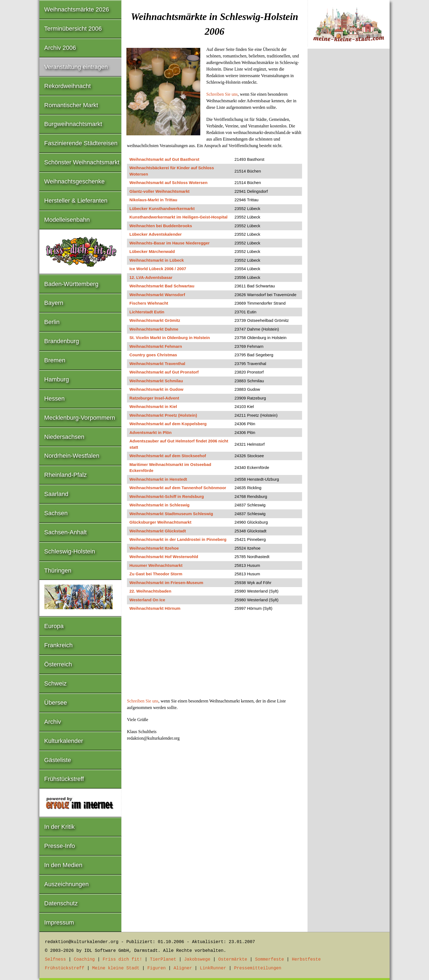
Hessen (55, 399)
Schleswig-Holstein (70, 551)
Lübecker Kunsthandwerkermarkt (162, 208)
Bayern (54, 303)
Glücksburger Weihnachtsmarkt (160, 522)
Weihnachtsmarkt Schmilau (156, 381)
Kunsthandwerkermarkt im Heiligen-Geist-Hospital (178, 217)
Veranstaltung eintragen (76, 67)
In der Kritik (60, 827)
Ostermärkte (233, 959)
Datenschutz (61, 903)
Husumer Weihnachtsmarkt (156, 565)
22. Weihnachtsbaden (150, 591)
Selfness (55, 959)
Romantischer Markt (71, 105)
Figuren (156, 968)
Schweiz (56, 683)
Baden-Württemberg (71, 284)
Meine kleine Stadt (116, 968)
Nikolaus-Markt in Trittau (153, 200)
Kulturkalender (64, 741)
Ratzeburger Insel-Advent (154, 398)
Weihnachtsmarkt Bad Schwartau (162, 286)
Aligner (183, 968)
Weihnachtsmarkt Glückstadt (158, 531)
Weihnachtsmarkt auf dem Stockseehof (168, 456)
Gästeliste (58, 760)
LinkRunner (213, 968)
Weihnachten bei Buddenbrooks (161, 226)
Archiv (53, 722)
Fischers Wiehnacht (149, 303)
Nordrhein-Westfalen (72, 456)
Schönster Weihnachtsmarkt (82, 162)
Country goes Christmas (153, 355)
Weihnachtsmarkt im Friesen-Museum (166, 583)
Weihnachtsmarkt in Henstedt (158, 479)
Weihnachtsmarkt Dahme (154, 329)
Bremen (55, 360)
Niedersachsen (64, 437)
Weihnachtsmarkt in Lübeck (157, 260)
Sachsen (56, 513)
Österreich (58, 664)
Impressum (59, 922)
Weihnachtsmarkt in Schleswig (160, 505)
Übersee (56, 703)
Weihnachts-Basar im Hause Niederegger (169, 243)
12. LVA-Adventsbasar (151, 277)
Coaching (84, 959)
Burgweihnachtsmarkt (73, 124)
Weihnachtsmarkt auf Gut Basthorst (164, 159)
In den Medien (63, 865)
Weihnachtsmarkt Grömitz (155, 320)
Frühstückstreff (64, 779)
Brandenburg (62, 341)
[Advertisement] (215, 657)
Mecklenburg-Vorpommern (80, 418)
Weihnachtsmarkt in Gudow (156, 389)
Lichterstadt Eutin (147, 312)
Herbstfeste (306, 959)
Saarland (56, 494)
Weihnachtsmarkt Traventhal (157, 364)
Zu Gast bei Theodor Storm (156, 574)
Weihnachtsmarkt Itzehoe (154, 548)
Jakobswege (197, 959)
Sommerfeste (269, 959)
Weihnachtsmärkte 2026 (77, 9)
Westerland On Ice (147, 600)
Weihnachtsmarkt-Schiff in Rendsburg (167, 496)
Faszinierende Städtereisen (81, 143)
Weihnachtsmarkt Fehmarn (156, 346)
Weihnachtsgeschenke (75, 181)
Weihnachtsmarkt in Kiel (153, 406)
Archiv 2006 (60, 48)
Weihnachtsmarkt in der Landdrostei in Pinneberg (178, 539)
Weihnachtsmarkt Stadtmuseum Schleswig (171, 514)
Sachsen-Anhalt (66, 532)
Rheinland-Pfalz (66, 475)
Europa (54, 626)
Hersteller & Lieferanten (76, 201)
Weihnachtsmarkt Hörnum (155, 608)
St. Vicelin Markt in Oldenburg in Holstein (170, 338)
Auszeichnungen (67, 884)
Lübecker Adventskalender (156, 234)
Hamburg (57, 379)
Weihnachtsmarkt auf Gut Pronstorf (164, 372)
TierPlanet (163, 959)
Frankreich (59, 645)
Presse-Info (60, 846)
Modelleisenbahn (67, 220)
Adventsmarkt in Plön (150, 432)
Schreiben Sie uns (222, 94)
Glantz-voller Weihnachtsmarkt (160, 191)
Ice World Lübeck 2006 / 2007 (158, 269)
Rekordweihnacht (68, 86)
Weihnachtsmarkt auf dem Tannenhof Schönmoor (178, 488)
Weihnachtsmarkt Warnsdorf (157, 295)
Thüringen (58, 571)
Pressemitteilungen (258, 968)
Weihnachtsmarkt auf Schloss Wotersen (168, 183)
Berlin (52, 322)
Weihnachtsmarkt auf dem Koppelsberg (168, 424)
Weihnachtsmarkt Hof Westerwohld (164, 557)
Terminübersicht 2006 (73, 29)
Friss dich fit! (122, 959)
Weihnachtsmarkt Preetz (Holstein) (163, 415)
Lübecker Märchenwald (152, 251)
